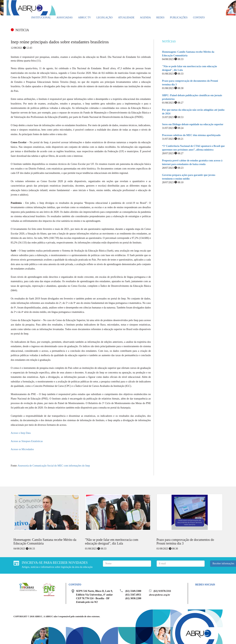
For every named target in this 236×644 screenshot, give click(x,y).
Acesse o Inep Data (21, 433)
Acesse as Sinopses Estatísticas (27, 441)
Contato (199, 18)
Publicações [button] (179, 18)
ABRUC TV (85, 18)
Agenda (145, 18)
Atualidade (126, 18)
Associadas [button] (65, 18)
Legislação (105, 18)
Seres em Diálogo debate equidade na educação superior (193, 124)
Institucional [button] (41, 18)
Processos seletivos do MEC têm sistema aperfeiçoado (191, 135)
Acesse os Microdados (22, 449)
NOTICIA (22, 30)
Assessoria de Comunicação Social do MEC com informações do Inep (54, 466)
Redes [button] (160, 18)
